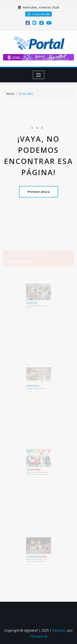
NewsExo (59, 630)
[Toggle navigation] (38, 75)
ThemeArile (38, 636)
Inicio (10, 94)
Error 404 (26, 94)
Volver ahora (39, 192)
